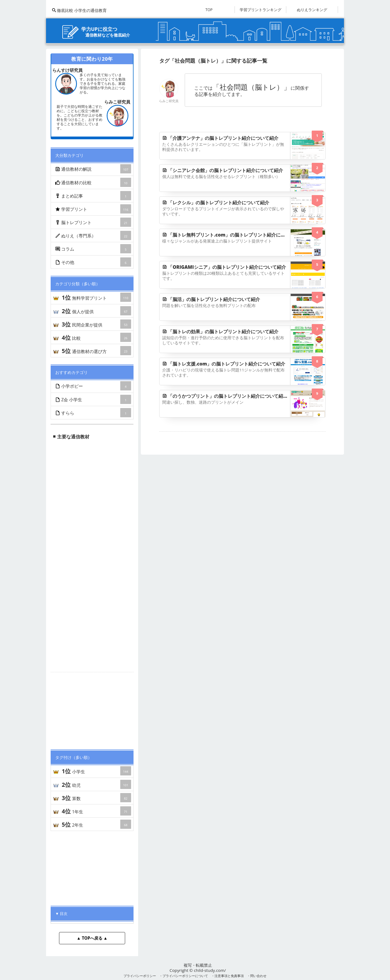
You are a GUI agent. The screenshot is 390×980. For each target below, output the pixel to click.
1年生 (96, 811)
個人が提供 (96, 311)
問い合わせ (258, 976)
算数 (96, 798)
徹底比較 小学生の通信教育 (79, 10)
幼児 (96, 784)
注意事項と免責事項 (229, 976)
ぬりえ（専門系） (93, 235)
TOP (209, 10)
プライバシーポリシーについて (185, 976)
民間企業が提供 (96, 324)
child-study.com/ (210, 970)
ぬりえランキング (312, 10)
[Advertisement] (92, 709)
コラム (93, 249)
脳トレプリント (93, 222)
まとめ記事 (93, 196)
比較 (96, 337)
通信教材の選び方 (96, 351)
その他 (93, 262)
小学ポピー (93, 386)
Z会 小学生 (93, 399)
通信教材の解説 (93, 169)
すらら (93, 413)
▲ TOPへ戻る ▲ (92, 938)
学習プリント (93, 209)
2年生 (96, 824)
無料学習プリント (96, 297)
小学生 (96, 771)
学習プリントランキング (261, 10)
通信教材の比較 (93, 182)
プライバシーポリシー (140, 976)
